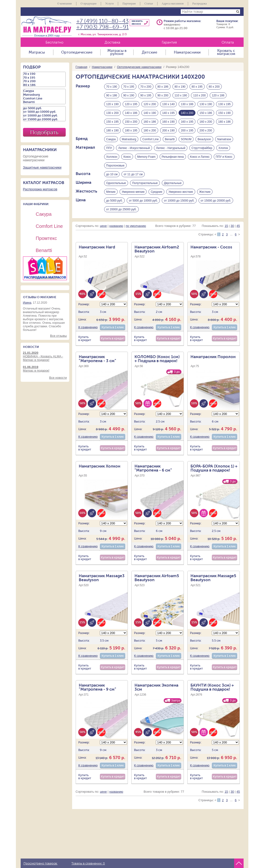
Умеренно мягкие (133, 192)
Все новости (58, 378)
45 (238, 226)
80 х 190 (180, 87)
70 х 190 (112, 87)
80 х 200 (214, 87)
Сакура (111, 139)
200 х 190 (169, 130)
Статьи (149, 4)
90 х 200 (163, 95)
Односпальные (116, 183)
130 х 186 (187, 104)
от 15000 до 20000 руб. (216, 201)
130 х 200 (113, 113)
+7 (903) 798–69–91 (103, 27)
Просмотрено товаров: (41, 864)
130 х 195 (225, 104)
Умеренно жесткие (181, 192)
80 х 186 (163, 87)
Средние (156, 192)
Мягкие (111, 192)
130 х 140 (169, 104)
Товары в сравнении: (88, 864)
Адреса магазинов (173, 4)
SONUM (186, 139)
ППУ (109, 148)
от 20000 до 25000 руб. (122, 209)
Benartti (170, 139)
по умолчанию (136, 226)
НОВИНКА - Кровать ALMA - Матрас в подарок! (45, 356)
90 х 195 (146, 95)
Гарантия (169, 43)
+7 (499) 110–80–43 (102, 21)
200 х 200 (206, 130)
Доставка (112, 43)
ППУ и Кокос (224, 157)
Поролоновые (115, 166)
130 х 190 (206, 104)
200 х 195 (187, 130)
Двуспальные (173, 183)
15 (226, 226)
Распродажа (199, 4)
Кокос (127, 157)
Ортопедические (77, 52)
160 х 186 (150, 122)
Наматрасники (187, 52)
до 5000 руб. (115, 201)
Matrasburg (129, 139)
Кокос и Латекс (200, 157)
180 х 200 (150, 130)
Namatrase (224, 139)
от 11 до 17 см (133, 174)
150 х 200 (131, 122)
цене (103, 226)
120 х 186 (218, 95)
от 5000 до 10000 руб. (143, 201)
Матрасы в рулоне (117, 52)
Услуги (110, 4)
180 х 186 (225, 122)
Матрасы (37, 52)
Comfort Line (151, 139)
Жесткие (205, 192)
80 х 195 (197, 87)
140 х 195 (169, 113)
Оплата (228, 43)
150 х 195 (113, 122)
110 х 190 (181, 95)
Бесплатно (54, 43)
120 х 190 (113, 104)
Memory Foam (146, 157)
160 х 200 (206, 122)
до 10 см (112, 174)
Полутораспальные (145, 183)
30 (232, 226)
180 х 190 (113, 130)
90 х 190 (129, 95)
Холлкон (112, 157)
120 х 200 (150, 104)
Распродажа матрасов (40, 189)
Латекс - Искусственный (134, 148)
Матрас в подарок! (45, 369)
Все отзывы (58, 336)
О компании (64, 4)
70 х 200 (146, 87)
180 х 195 (131, 130)
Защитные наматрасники (42, 167)
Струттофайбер (202, 148)
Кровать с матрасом (226, 52)
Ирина (27, 303)
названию (116, 226)
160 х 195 (187, 122)
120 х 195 (131, 104)
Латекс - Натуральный (171, 148)
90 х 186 (112, 95)
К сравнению (88, 327)
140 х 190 (150, 113)
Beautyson (204, 139)
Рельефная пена (173, 157)
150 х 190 (225, 113)
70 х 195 (129, 87)
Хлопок (223, 148)
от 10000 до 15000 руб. (179, 201)
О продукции (89, 4)
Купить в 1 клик (113, 327)
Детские (150, 52)
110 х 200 (199, 95)
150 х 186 (206, 113)
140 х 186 (131, 113)
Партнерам (129, 4)
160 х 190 (169, 122)
